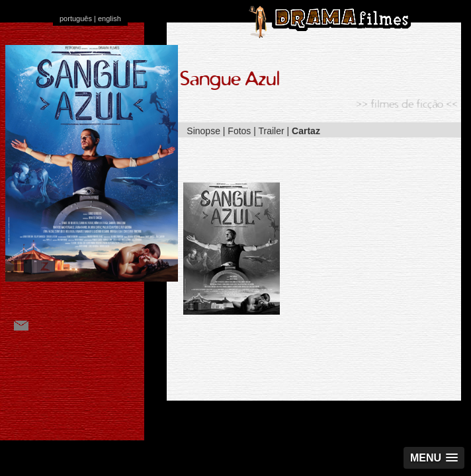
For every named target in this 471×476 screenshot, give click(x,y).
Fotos (239, 131)
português (76, 19)
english (109, 19)
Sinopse (203, 131)
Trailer (272, 131)
